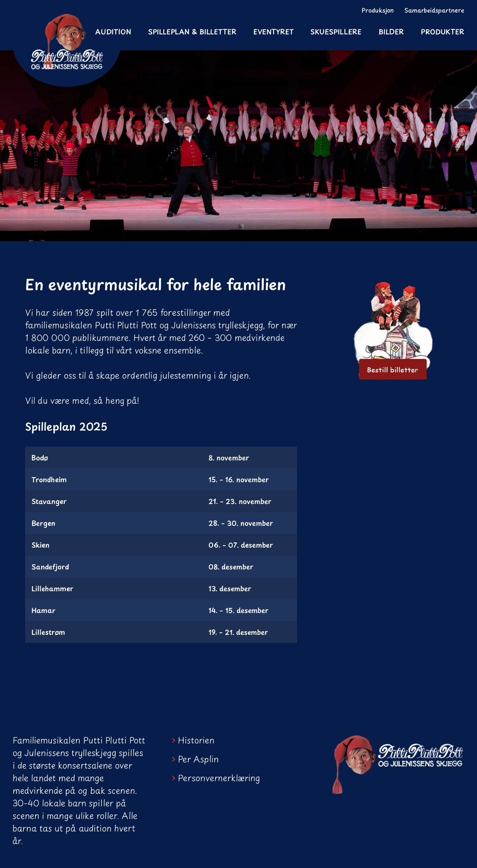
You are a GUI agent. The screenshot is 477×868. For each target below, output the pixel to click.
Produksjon (378, 10)
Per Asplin (198, 759)
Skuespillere (336, 31)
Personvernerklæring (219, 778)
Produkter (443, 31)
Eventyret (274, 31)
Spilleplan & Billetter (192, 31)
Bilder (391, 31)
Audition (113, 31)
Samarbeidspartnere (434, 10)
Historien (196, 740)
